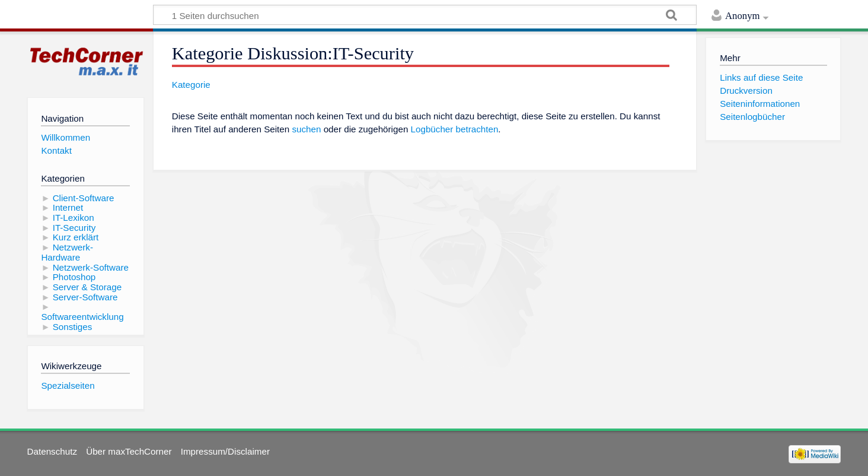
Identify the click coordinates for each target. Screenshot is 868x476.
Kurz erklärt (76, 237)
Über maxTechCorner (129, 451)
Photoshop (74, 277)
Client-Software (84, 198)
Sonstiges (73, 327)
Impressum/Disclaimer (225, 451)
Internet (68, 207)
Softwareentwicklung (82, 317)
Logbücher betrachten (455, 129)
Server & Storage (87, 287)
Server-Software (85, 297)
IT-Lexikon (74, 218)
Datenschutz (52, 451)
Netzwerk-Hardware (67, 252)
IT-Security (74, 228)
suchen (306, 129)
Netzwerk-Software (91, 267)
